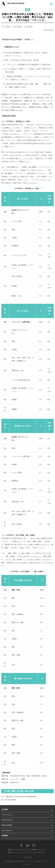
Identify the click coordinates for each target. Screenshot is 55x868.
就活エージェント (14, 852)
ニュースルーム (7, 830)
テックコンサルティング (22, 850)
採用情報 (5, 836)
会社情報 (5, 809)
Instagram (34, 845)
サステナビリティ (8, 820)
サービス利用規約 (36, 861)
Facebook (21, 845)
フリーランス (26, 852)
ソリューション (7, 815)
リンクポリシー (27, 865)
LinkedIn (28, 845)
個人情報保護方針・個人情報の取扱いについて (17, 861)
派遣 (10, 850)
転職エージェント (38, 850)
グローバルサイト (39, 852)
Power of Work (7, 825)
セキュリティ (46, 861)
